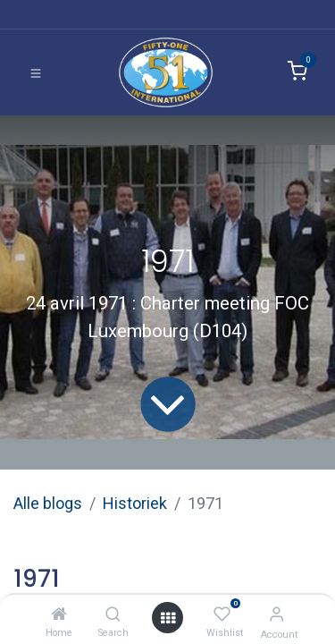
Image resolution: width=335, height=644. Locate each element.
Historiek (135, 503)
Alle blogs (48, 503)
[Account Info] (276, 614)
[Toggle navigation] (36, 72)
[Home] (59, 614)
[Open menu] (168, 618)
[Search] (113, 614)
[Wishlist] (222, 614)
